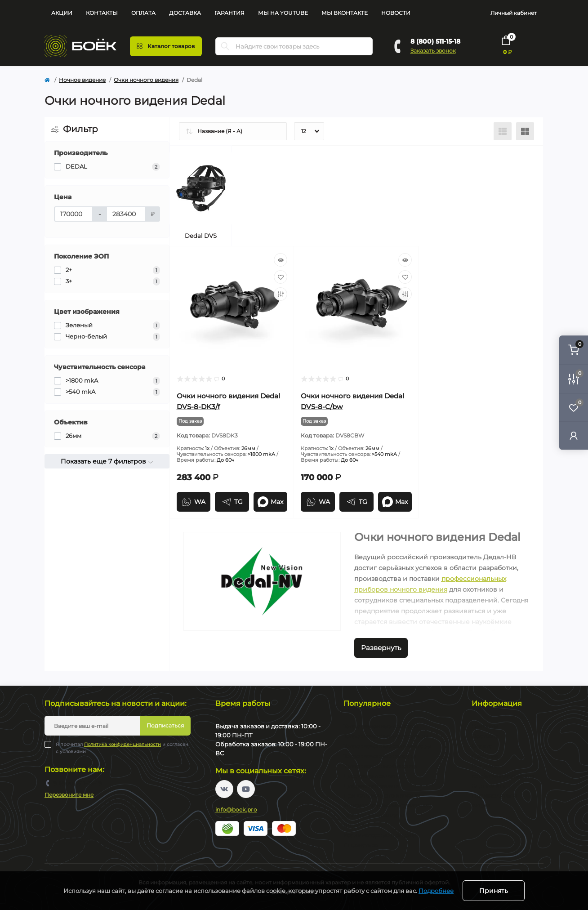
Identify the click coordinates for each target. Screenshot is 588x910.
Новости (396, 13)
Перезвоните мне (69, 795)
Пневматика (361, 845)
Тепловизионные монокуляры (386, 736)
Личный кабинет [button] (514, 13)
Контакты (102, 13)
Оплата (143, 13)
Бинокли (356, 825)
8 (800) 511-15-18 (435, 41)
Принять (494, 891)
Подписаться (165, 725)
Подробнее (436, 891)
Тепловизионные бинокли (380, 766)
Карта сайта (488, 786)
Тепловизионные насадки (380, 756)
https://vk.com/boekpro (224, 789)
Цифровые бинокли (371, 786)
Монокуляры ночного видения (387, 805)
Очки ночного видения (146, 80)
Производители (494, 796)
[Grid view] (525, 131)
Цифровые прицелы (372, 776)
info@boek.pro (236, 810)
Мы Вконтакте (345, 13)
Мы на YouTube (283, 13)
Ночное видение (82, 80)
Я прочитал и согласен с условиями (122, 748)
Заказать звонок (433, 51)
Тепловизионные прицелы (381, 726)
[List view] (503, 131)
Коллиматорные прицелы (380, 835)
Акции (62, 13)
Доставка (185, 13)
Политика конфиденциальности (122, 744)
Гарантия (229, 13)
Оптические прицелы (374, 815)
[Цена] (73, 214)
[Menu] (166, 46)
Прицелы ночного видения (382, 796)
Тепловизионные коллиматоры (387, 746)
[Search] (225, 46)
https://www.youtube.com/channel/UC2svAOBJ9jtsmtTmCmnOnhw (246, 789)
